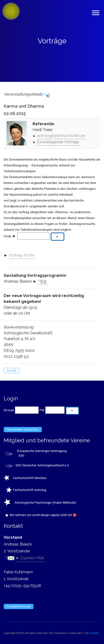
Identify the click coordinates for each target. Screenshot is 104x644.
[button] (95, 12)
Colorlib (94, 633)
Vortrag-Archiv (22, 255)
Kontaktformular (19, 606)
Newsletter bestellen (23, 429)
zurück (12, 370)
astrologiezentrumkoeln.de (61, 136)
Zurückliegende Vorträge (58, 142)
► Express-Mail (30, 558)
